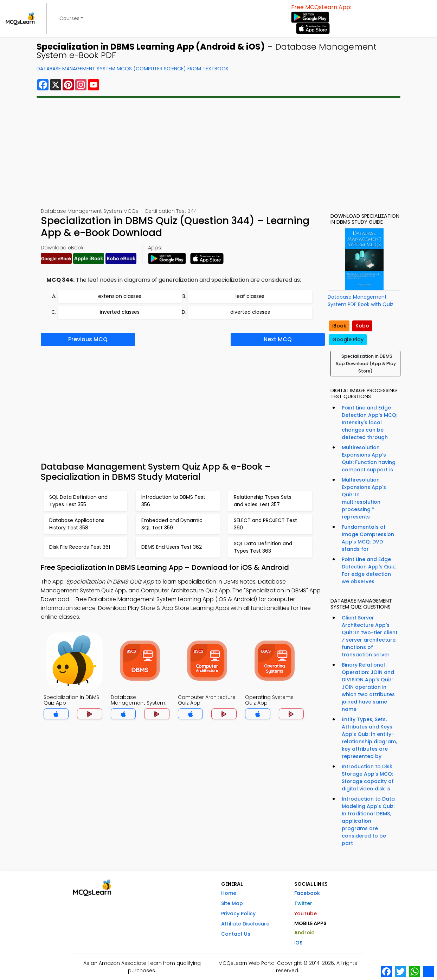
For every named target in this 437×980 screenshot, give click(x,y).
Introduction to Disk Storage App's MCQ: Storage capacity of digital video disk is (368, 778)
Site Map (232, 903)
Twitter (303, 903)
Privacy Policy (238, 914)
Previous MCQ (88, 339)
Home (229, 893)
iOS (298, 943)
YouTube (306, 914)
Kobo (362, 326)
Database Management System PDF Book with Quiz (361, 301)
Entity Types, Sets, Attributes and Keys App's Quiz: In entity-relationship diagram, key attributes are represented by (369, 738)
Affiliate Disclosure (245, 924)
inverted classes (120, 312)
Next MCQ (278, 339)
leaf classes (250, 296)
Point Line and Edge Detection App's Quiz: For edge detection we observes (369, 570)
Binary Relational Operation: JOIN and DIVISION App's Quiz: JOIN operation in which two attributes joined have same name (368, 687)
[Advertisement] (219, 153)
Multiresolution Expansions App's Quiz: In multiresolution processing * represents (364, 498)
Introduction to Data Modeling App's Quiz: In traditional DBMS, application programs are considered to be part (368, 821)
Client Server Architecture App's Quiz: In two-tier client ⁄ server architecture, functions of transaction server (370, 636)
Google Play (348, 339)
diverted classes (250, 312)
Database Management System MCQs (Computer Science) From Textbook (133, 69)
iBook (339, 326)
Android (304, 933)
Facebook (307, 893)
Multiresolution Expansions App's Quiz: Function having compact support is (369, 459)
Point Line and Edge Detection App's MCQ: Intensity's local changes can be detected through (369, 422)
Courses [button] (69, 18)
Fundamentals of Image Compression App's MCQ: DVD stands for (368, 538)
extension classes (120, 296)
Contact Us (236, 934)
